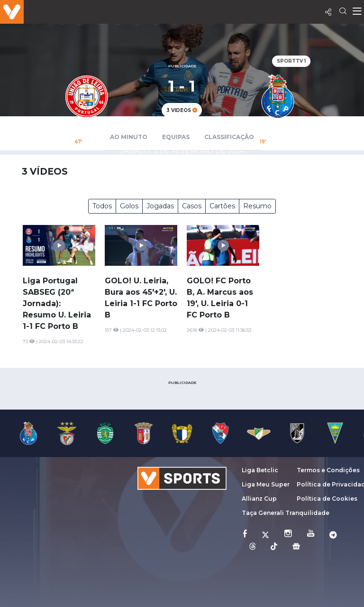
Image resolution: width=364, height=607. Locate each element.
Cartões (222, 206)
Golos (129, 206)
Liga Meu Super (266, 484)
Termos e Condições (328, 470)
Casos (192, 206)
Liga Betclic (260, 470)
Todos (102, 206)
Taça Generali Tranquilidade (286, 513)
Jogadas (160, 206)
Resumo (257, 206)
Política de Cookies (327, 499)
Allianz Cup (259, 499)
